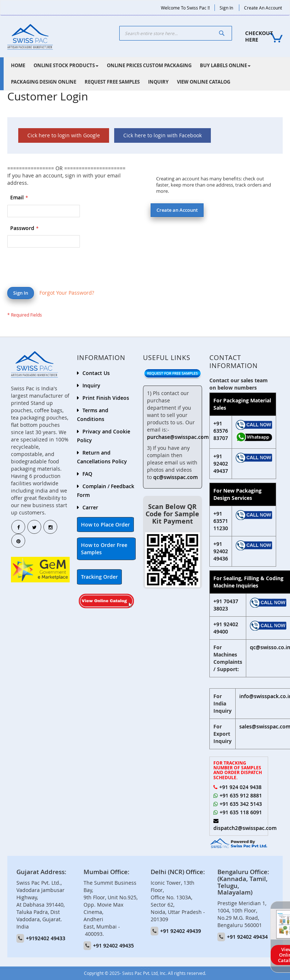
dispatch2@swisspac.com (245, 828)
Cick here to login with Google (64, 135)
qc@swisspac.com (175, 477)
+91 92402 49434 (247, 937)
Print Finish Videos (106, 398)
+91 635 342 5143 (241, 804)
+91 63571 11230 (221, 521)
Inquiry (91, 385)
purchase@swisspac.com (178, 437)
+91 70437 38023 (226, 605)
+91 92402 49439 (181, 931)
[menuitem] (18, 66)
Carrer (90, 507)
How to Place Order (105, 525)
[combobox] (176, 33)
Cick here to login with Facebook (163, 135)
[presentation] (63, 269)
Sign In (226, 8)
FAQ (87, 474)
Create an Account (263, 8)
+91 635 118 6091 (241, 812)
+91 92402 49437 (221, 464)
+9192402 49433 (46, 938)
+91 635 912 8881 (241, 795)
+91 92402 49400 (226, 628)
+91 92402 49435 (113, 945)
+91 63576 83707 (221, 431)
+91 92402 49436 (221, 551)
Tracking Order (99, 577)
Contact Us (96, 373)
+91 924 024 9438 (240, 787)
